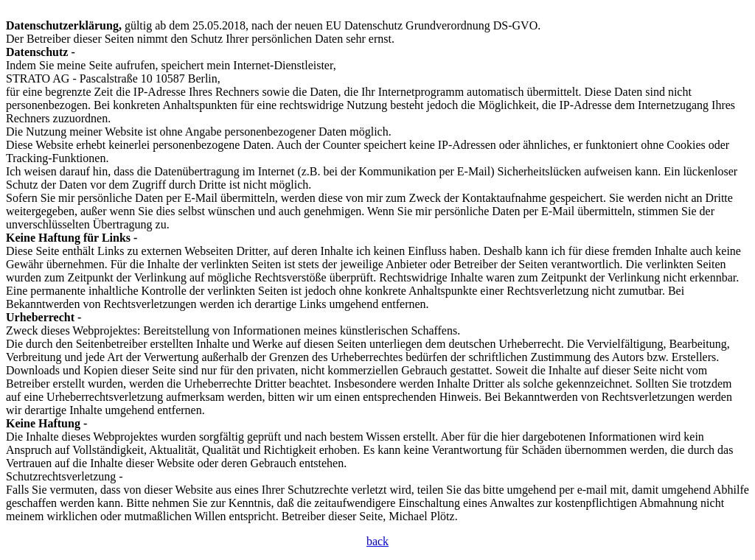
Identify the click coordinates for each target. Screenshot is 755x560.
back (377, 541)
